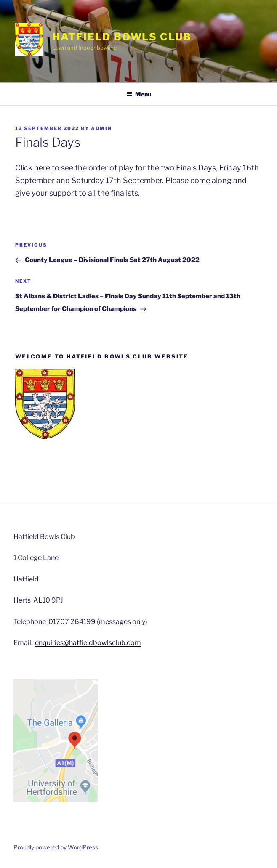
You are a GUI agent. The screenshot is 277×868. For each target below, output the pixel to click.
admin (101, 128)
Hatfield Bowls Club (122, 37)
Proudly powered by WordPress (56, 847)
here (43, 168)
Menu (139, 94)
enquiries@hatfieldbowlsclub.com (88, 643)
